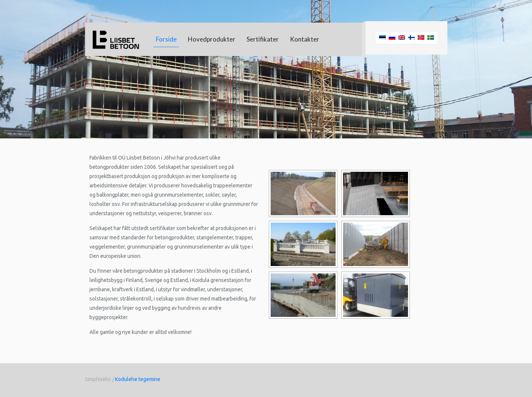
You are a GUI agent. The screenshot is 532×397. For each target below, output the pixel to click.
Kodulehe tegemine (138, 379)
